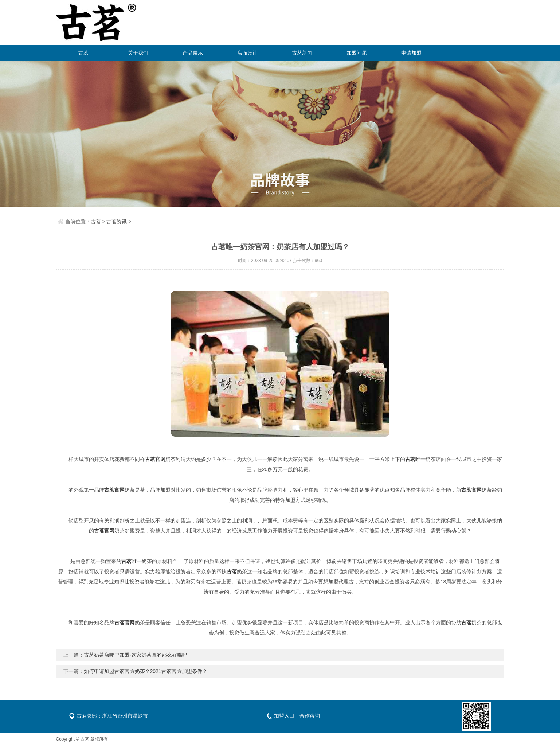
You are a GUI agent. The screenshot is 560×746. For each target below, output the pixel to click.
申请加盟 (411, 53)
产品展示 (193, 53)
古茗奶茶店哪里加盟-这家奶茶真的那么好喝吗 (136, 655)
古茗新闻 (302, 53)
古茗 (83, 53)
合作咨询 (310, 716)
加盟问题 (357, 53)
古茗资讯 (117, 222)
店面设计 (247, 53)
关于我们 (138, 53)
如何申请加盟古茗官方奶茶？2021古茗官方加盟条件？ (146, 671)
